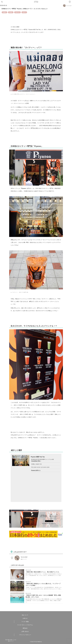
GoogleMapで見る (36, 461)
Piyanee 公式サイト (36, 470)
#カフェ (17, 12)
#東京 (4, 12)
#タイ (24, 12)
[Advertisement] (36, 544)
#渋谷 (11, 12)
